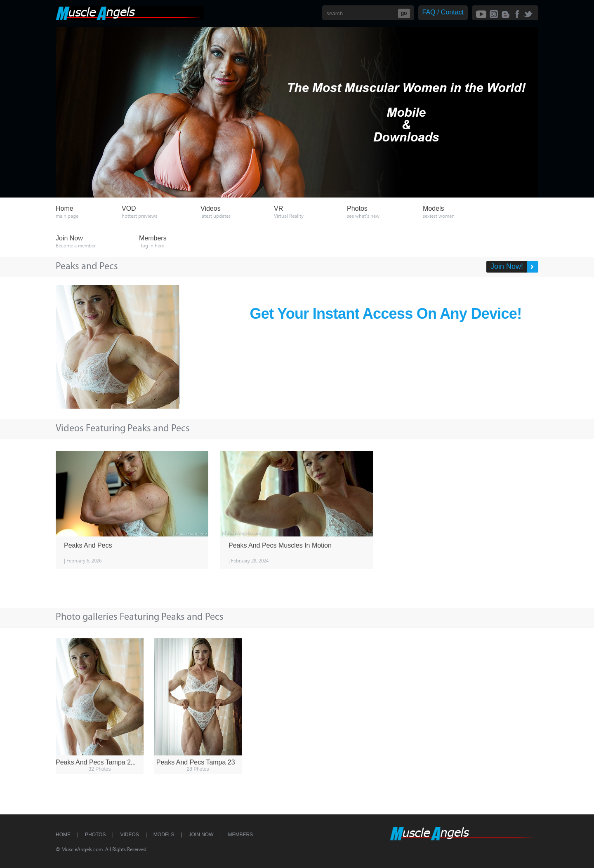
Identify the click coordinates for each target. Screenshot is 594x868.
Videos (129, 835)
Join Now (201, 835)
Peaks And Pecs (88, 545)
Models (164, 835)
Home (63, 835)
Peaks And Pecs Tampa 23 (196, 762)
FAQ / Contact (443, 12)
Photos (95, 835)
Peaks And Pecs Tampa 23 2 (98, 762)
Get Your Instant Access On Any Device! (386, 314)
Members (241, 835)
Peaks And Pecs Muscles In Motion (280, 545)
